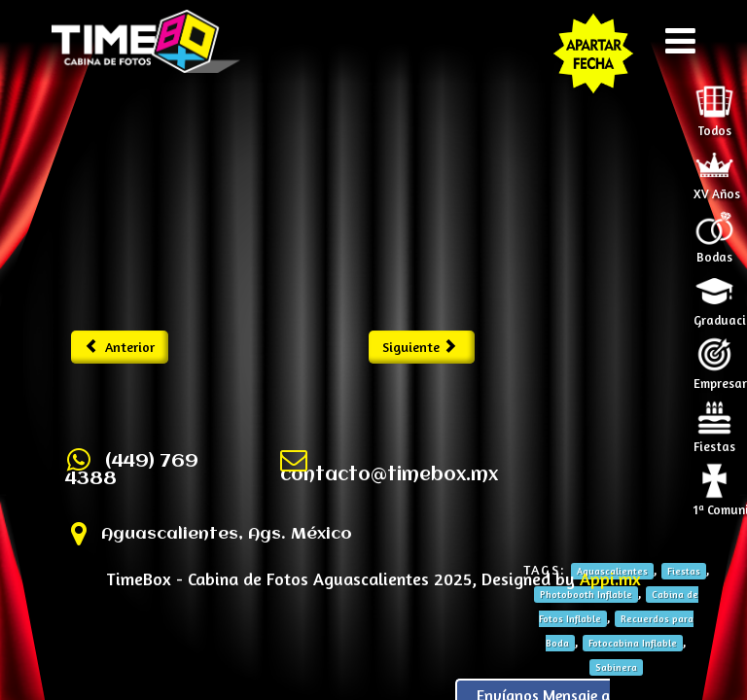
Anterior (120, 347)
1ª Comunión (717, 504)
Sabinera (616, 667)
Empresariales (717, 377)
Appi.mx (610, 578)
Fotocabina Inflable (633, 643)
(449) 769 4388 (132, 471)
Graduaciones (717, 314)
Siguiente (420, 347)
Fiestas (714, 440)
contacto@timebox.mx (389, 475)
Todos (714, 124)
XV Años (717, 188)
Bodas (714, 251)
